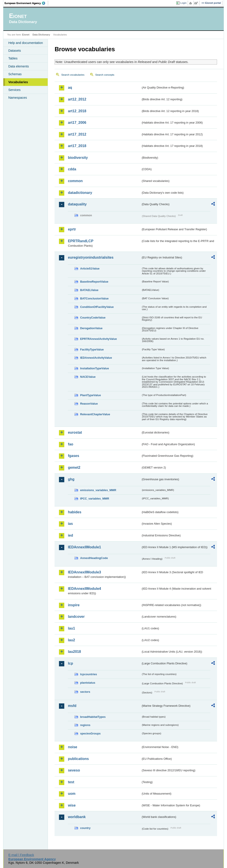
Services (14, 90)
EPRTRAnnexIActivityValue (98, 339)
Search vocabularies (73, 75)
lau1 (71, 628)
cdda (72, 169)
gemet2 (74, 467)
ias (70, 524)
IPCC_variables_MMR (95, 499)
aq (70, 88)
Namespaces (18, 98)
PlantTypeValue (90, 395)
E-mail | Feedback (21, 855)
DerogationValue (91, 328)
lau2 (71, 640)
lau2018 (74, 652)
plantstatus (88, 683)
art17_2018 (77, 146)
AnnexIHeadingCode (94, 558)
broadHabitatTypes (93, 717)
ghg (71, 479)
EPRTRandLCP (81, 241)
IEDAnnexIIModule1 (84, 547)
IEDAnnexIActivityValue (96, 358)
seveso (74, 770)
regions (85, 725)
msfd (72, 706)
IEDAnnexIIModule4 (84, 589)
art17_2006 (77, 123)
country (85, 828)
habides (74, 512)
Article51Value (90, 269)
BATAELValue (89, 290)
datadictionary (80, 193)
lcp (70, 663)
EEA (26, 3)
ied (70, 535)
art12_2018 (77, 111)
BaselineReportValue (94, 282)
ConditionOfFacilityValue (97, 307)
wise (72, 805)
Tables (13, 58)
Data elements (19, 66)
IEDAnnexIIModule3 (84, 572)
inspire (74, 605)
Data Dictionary (41, 35)
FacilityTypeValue (92, 349)
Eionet (26, 35)
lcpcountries (88, 674)
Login (183, 3)
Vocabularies (18, 82)
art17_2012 (77, 134)
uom (72, 794)
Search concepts (105, 75)
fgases (73, 456)
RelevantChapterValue (95, 414)
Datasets (15, 51)
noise (72, 747)
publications (78, 759)
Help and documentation (25, 43)
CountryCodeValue (93, 318)
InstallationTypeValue (94, 368)
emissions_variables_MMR (98, 490)
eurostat (75, 432)
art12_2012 (77, 99)
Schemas (15, 74)
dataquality (77, 204)
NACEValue (88, 377)
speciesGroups (90, 733)
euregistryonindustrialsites (91, 257)
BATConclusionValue (94, 298)
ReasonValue (89, 404)
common (75, 181)
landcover (76, 617)
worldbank (77, 817)
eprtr (72, 229)
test (71, 782)
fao (70, 444)
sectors (85, 692)
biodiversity (78, 158)
